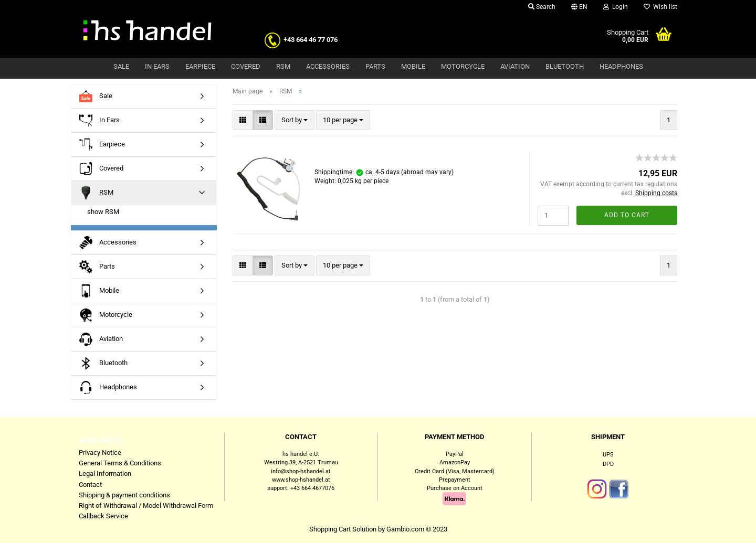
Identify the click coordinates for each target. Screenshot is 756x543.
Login (616, 7)
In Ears (157, 66)
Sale (121, 66)
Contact (90, 485)
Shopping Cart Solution (343, 529)
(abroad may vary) (427, 172)
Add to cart (627, 215)
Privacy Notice (100, 453)
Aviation (515, 66)
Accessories (328, 66)
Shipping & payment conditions (124, 495)
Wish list (660, 7)
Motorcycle (463, 66)
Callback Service (103, 516)
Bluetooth (565, 66)
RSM (283, 66)
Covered (246, 66)
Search (542, 7)
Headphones (621, 66)
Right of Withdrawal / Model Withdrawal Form (146, 505)
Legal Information (105, 473)
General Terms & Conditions (120, 463)
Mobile (413, 66)
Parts (375, 66)
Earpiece (200, 66)
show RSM (103, 212)
